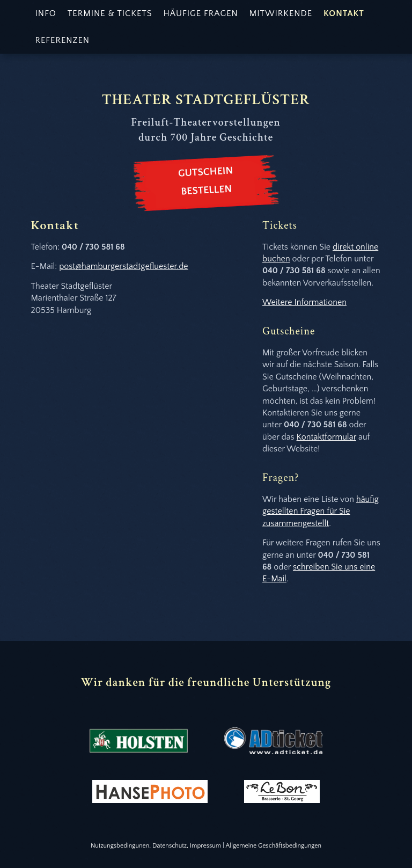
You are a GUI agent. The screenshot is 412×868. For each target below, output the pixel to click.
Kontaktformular (326, 437)
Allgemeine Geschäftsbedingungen (273, 846)
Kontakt (344, 13)
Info (46, 13)
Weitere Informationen (304, 302)
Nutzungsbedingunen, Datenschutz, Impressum (156, 846)
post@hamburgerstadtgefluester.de (123, 266)
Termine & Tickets (110, 13)
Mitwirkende (281, 13)
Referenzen (63, 40)
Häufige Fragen (201, 13)
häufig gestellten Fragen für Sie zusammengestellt (321, 511)
